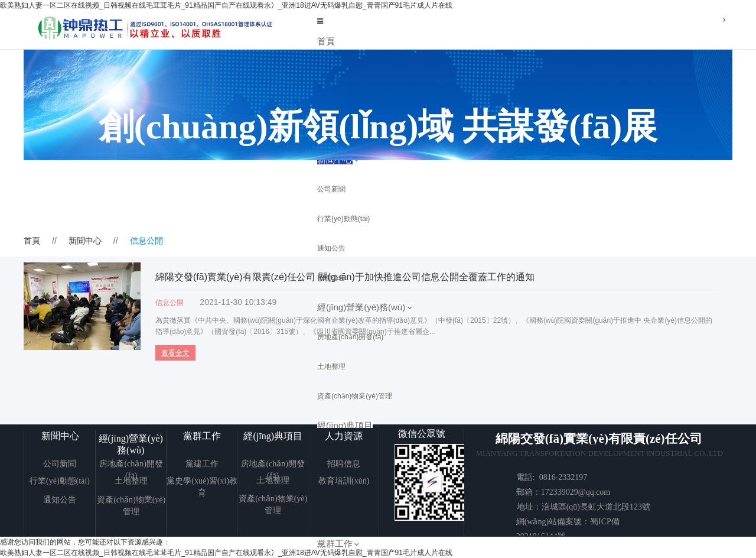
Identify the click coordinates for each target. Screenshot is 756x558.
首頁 (326, 41)
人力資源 (344, 436)
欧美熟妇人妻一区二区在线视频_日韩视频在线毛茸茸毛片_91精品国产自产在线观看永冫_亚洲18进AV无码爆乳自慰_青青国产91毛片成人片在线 (226, 5)
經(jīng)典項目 (273, 436)
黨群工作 (335, 544)
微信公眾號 (422, 434)
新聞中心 (85, 241)
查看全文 (175, 353)
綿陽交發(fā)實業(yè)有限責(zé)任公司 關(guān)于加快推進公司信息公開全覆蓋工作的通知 (345, 277)
